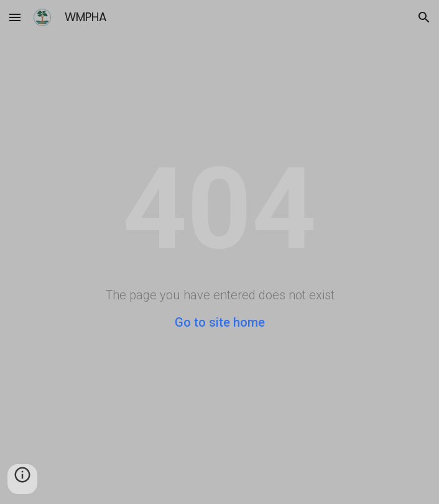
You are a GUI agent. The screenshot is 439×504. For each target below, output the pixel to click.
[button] (15, 17)
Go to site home (220, 322)
